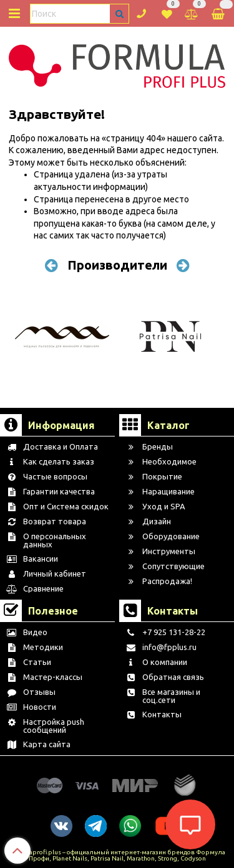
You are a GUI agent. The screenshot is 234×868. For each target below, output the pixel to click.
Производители (117, 265)
